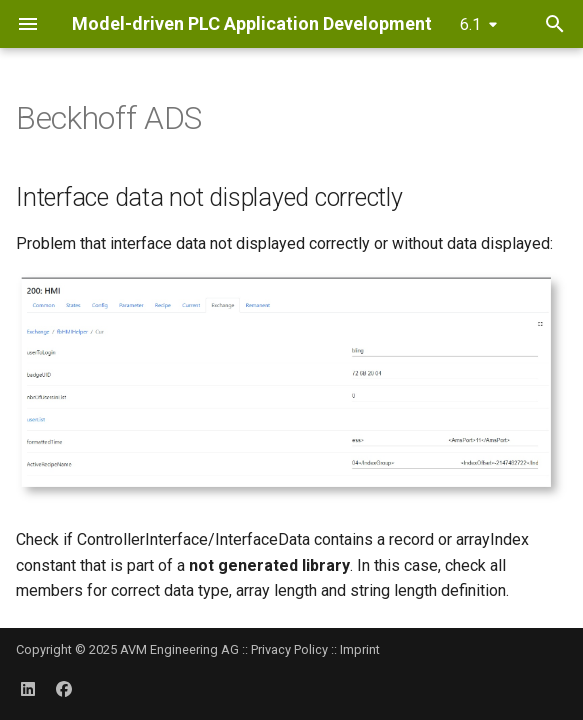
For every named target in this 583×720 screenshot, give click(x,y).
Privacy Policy (289, 649)
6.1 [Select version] (470, 24)
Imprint (360, 649)
